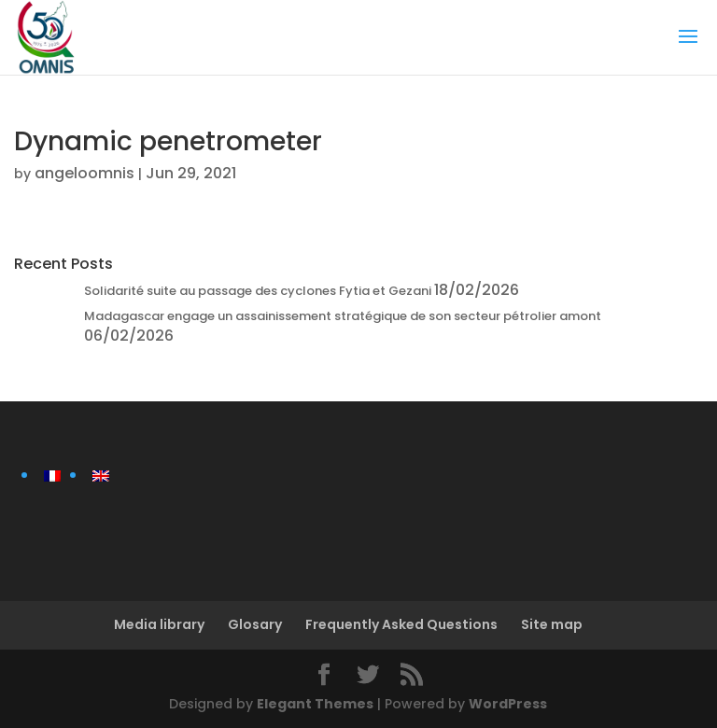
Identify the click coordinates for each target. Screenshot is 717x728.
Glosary (255, 624)
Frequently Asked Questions (401, 624)
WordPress (508, 704)
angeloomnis (84, 173)
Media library (159, 624)
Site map (552, 624)
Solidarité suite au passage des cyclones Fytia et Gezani (258, 291)
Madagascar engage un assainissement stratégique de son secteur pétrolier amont (343, 316)
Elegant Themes (315, 704)
